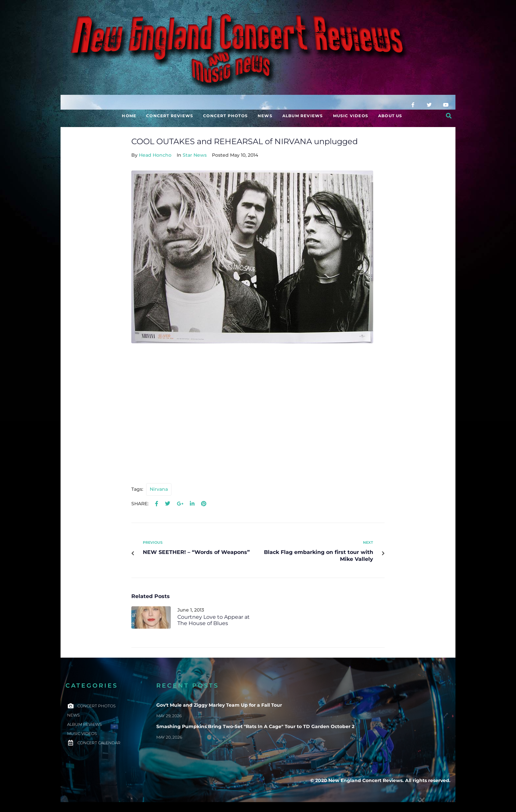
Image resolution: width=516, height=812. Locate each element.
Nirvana (159, 489)
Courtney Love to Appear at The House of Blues (214, 620)
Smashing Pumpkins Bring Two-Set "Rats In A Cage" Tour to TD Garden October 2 (255, 726)
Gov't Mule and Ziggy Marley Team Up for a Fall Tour (219, 705)
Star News (195, 155)
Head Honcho (155, 155)
